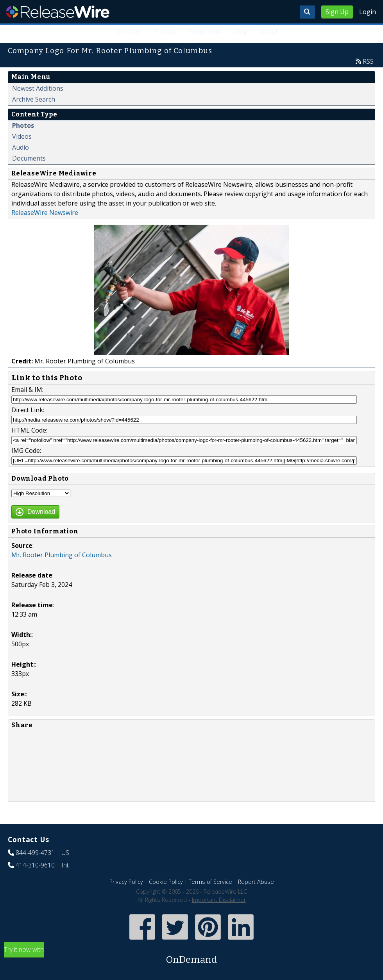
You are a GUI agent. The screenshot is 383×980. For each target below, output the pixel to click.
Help (241, 31)
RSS (368, 61)
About (269, 31)
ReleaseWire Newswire (45, 213)
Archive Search (34, 99)
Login (368, 12)
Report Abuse (256, 882)
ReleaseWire (58, 12)
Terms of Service (210, 882)
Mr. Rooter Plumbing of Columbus (62, 555)
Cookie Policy (166, 882)
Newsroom (205, 31)
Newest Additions (38, 88)
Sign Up (337, 12)
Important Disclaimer (219, 900)
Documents (29, 158)
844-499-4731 (35, 853)
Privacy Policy (126, 882)
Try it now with (191, 956)
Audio (21, 147)
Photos (23, 125)
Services (129, 31)
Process (165, 31)
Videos (22, 136)
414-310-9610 (35, 865)
